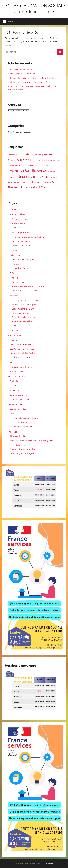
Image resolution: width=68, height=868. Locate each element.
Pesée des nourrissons (22, 423)
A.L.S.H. (15, 278)
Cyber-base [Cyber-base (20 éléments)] (45, 165)
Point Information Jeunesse (24, 317)
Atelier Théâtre (18, 223)
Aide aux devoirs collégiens (24, 305)
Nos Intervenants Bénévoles (22, 353)
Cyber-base (15, 255)
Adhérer (13, 341)
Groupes (16, 264)
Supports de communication (23, 449)
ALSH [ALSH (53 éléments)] (32, 160)
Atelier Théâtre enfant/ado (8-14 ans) (28, 286)
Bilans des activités (18, 445)
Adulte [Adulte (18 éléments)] (12, 160)
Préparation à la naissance (23, 427)
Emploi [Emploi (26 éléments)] (12, 171)
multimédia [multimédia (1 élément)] (53, 177)
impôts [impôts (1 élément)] (53, 171)
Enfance (13, 273)
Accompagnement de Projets (25, 300)
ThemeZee (48, 863)
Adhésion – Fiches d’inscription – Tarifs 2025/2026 (32, 441)
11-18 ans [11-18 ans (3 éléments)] (18, 155)
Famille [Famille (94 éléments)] (30, 171)
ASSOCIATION (14, 336)
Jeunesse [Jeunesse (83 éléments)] (26, 177)
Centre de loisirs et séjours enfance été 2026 (28, 82)
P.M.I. (12, 414)
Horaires (14, 385)
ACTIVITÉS (13, 210)
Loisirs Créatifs (18, 228)
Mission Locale (16, 371)
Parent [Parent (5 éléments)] (11, 182)
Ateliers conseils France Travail (21, 74)
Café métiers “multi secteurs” (21, 70)
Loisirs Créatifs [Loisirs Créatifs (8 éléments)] (42, 177)
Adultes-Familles (17, 214)
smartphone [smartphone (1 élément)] (48, 183)
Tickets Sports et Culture (23, 325)
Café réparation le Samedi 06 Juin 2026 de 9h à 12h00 (32, 78)
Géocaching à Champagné (22, 453)
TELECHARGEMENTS (17, 436)
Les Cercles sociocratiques (22, 349)
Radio (14, 250)
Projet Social (13, 432)
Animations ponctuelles (20, 233)
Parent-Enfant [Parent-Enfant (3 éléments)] (20, 182)
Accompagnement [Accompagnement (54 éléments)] (40, 154)
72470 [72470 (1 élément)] (24, 155)
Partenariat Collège (20, 313)
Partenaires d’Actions (19, 395)
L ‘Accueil (14, 331)
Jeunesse (14, 296)
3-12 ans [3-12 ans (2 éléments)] (11, 155)
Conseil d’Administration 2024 (23, 345)
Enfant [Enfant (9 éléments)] (21, 171)
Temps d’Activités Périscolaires (25, 291)
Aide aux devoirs (19, 282)
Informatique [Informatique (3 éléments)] (13, 177)
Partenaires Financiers (19, 400)
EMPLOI (11, 362)
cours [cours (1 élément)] (35, 166)
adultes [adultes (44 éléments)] (22, 160)
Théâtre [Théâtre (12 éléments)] (12, 187)
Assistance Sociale (18, 409)
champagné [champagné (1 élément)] (52, 161)
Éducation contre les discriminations (28, 237)
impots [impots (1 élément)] (49, 171)
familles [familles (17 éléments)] (41, 171)
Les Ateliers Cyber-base (22, 268)
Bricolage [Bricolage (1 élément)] (45, 161)
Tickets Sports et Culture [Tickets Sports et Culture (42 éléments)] (34, 187)
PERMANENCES (15, 405)
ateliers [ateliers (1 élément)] (39, 161)
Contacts (14, 381)
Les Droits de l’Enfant (21, 246)
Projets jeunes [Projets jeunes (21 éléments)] (35, 182)
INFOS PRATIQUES (16, 377)
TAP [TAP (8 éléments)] (54, 182)
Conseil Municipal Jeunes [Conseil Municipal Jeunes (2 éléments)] (24, 165)
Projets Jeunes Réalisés (22, 321)
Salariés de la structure (20, 357)
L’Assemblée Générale (21, 242)
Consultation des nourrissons (25, 418)
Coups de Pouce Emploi (23, 260)
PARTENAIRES (14, 391)
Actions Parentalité (20, 219)
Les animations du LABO (23, 309)
